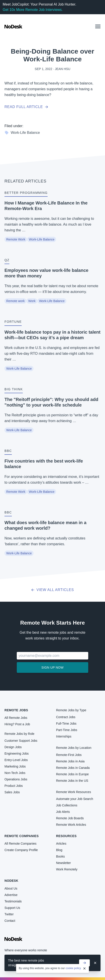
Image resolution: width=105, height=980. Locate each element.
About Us (11, 888)
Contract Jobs (66, 717)
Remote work (15, 301)
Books (60, 856)
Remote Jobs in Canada (73, 768)
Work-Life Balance (22, 133)
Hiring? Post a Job (17, 724)
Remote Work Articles (71, 825)
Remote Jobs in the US (72, 781)
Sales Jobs (12, 792)
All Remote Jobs (16, 718)
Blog (59, 850)
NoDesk (11, 881)
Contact (10, 921)
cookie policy (73, 968)
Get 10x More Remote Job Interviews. (33, 10)
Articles (61, 844)
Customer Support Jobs (21, 741)
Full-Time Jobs (66, 723)
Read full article (26, 107)
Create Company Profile (21, 850)
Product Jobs (14, 786)
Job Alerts (63, 812)
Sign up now (52, 667)
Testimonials (13, 901)
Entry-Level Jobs (16, 760)
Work (32, 301)
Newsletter (63, 863)
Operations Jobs (16, 779)
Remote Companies (22, 836)
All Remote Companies (20, 844)
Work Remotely (67, 869)
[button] (98, 26)
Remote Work (16, 239)
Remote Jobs (16, 710)
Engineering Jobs (17, 754)
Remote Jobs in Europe (72, 774)
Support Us (12, 908)
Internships (64, 736)
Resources (66, 836)
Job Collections (67, 805)
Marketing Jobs (15, 766)
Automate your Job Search (75, 799)
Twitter (9, 914)
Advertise (11, 895)
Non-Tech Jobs (15, 773)
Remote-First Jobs (69, 755)
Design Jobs (13, 747)
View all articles (52, 590)
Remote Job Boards (70, 818)
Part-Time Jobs (67, 730)
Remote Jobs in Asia (70, 761)
